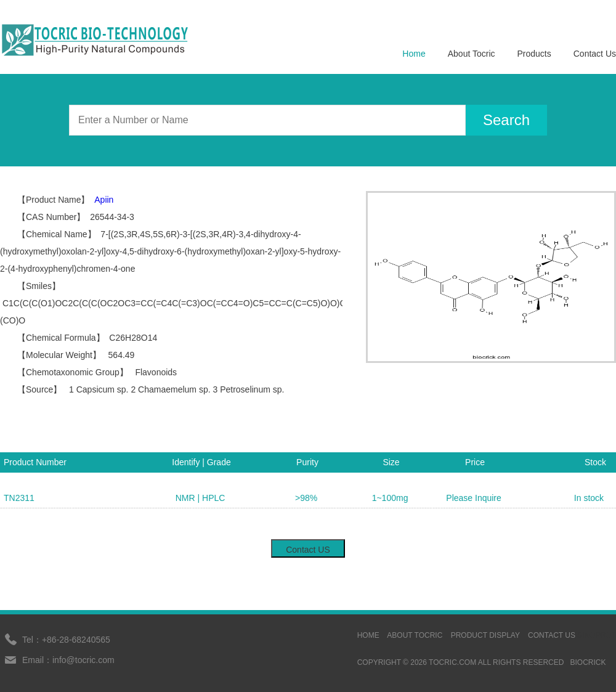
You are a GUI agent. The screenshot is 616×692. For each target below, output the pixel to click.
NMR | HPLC (201, 498)
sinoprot (597, 635)
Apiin (104, 200)
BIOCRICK (588, 662)
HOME (368, 635)
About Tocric (472, 54)
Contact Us (595, 54)
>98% (306, 498)
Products (534, 54)
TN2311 (19, 498)
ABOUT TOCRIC (415, 635)
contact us (552, 635)
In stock (589, 498)
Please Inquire (474, 498)
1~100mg (390, 498)
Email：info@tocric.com (68, 660)
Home (414, 54)
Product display (485, 635)
